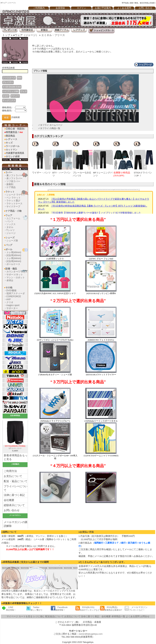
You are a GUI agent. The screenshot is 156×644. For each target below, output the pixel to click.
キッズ (9, 143)
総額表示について (14, 505)
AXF (9, 299)
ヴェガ (24, 91)
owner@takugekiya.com (91, 634)
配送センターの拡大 (44, 591)
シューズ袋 (12, 240)
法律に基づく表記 (14, 495)
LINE (9, 608)
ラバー (9, 172)
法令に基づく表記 (90, 616)
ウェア (9, 215)
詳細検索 (16, 117)
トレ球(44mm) (14, 258)
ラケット (10, 192)
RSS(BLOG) (87, 608)
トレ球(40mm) (14, 252)
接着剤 (10, 184)
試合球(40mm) (14, 255)
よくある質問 (124, 8)
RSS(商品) (111, 608)
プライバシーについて (16, 488)
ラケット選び (13, 201)
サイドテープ (13, 206)
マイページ (12, 616)
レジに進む (39, 616)
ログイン (82, 8)
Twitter (34, 608)
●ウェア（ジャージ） (26, 35)
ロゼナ (6, 96)
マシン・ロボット (16, 277)
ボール (9, 249)
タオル (10, 227)
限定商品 (10, 136)
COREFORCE (14, 296)
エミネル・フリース (53, 35)
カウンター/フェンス (17, 272)
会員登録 (60, 8)
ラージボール (13, 146)
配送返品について (54, 616)
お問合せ (145, 616)
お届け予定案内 (103, 8)
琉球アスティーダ (16, 293)
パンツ (10, 221)
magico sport (13, 305)
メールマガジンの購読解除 (16, 524)
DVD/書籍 (11, 290)
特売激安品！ (14, 132)
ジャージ (11, 233)
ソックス (11, 224)
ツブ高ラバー (13, 181)
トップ (6, 35)
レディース (11, 139)
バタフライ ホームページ (50, 125)
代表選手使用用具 (15, 153)
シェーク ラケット (16, 195)
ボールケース (13, 264)
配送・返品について (16, 481)
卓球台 (10, 280)
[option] (42, 159)
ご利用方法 (10, 471)
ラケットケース (14, 203)
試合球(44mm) (14, 261)
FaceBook (59, 608)
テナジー (15, 96)
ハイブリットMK (11, 91)
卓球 (85, 622)
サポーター (12, 308)
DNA (19, 78)
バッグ (9, 245)
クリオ (10, 302)
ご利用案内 (39, 8)
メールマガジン (136, 608)
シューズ (10, 238)
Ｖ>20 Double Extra (12, 87)
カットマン (11, 150)
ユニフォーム (13, 218)
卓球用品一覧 (118, 616)
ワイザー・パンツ (41, 173)
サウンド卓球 (13, 156)
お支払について (13, 476)
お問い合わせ (12, 510)
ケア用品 (11, 187)
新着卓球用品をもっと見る (16, 457)
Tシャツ (11, 230)
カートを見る (26, 616)
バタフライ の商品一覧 (49, 128)
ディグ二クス (9, 100)
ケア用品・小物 (13, 211)
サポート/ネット (15, 274)
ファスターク (9, 78)
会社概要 (9, 500)
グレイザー (8, 82)
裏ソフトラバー (14, 175)
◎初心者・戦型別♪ (16, 129)
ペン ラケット (14, 198)
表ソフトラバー (14, 178)
